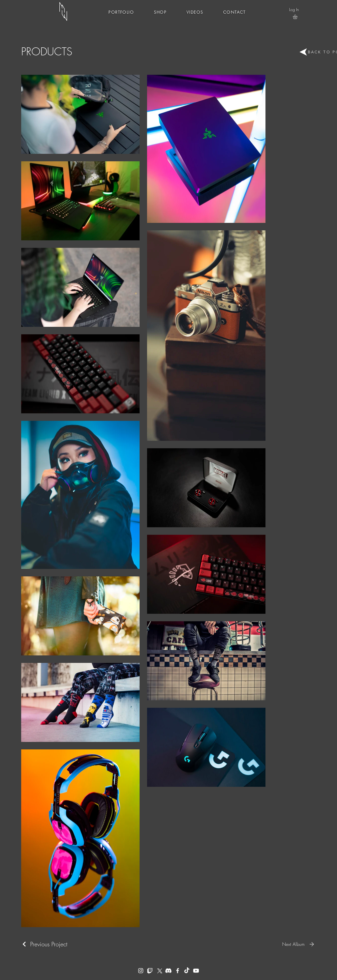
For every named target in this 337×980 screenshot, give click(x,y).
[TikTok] (187, 971)
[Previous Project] (44, 944)
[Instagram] (141, 971)
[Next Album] (299, 944)
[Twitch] (150, 971)
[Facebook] (178, 971)
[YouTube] (196, 971)
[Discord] (168, 971)
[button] (298, 17)
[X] (159, 971)
